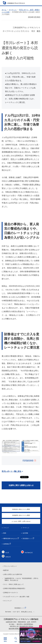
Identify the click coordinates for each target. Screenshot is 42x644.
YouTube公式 (29, 553)
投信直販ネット (27, 539)
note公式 (8, 557)
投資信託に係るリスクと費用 (21, 509)
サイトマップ (7, 601)
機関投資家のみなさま (10, 539)
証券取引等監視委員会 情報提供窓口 (14, 588)
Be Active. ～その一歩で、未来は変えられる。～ (20, 612)
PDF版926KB (28, 460)
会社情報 (25, 533)
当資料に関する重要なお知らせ (21, 485)
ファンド (6, 528)
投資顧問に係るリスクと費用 (21, 515)
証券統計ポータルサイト (11, 593)
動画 (5, 533)
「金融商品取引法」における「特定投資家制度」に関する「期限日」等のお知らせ (21, 579)
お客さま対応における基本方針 (13, 574)
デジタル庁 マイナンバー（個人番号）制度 (16, 597)
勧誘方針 (6, 570)
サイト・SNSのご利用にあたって (13, 584)
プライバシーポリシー (10, 566)
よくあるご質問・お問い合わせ (21, 521)
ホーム (4, 10)
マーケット (13, 10)
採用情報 (6, 544)
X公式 (7, 553)
